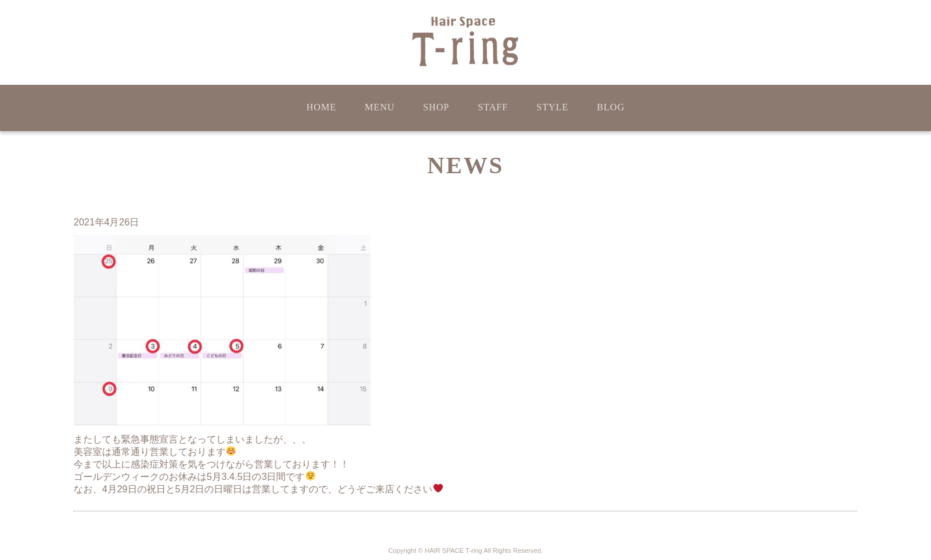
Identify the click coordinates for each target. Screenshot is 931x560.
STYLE (552, 107)
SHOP (436, 107)
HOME (321, 107)
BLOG (611, 107)
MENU (379, 107)
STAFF (493, 107)
